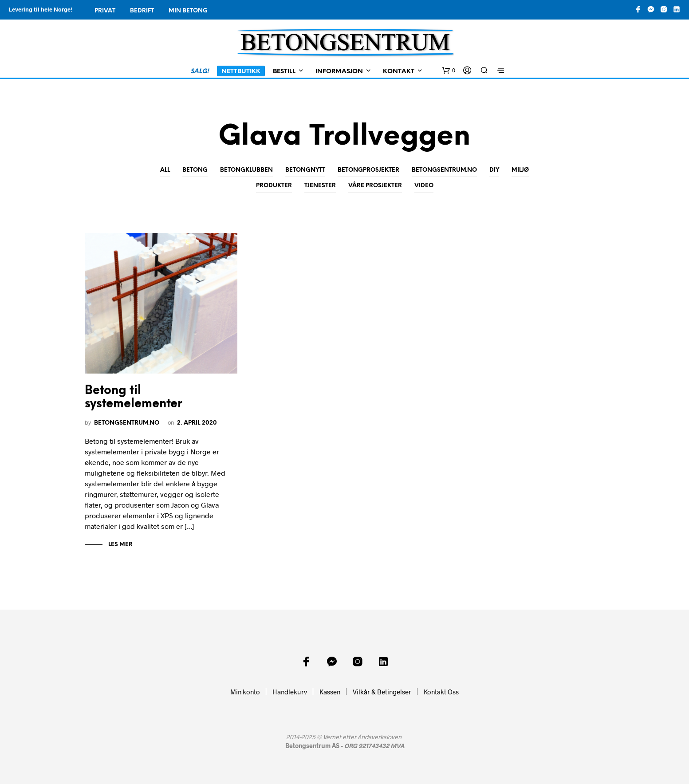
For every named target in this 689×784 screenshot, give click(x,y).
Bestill (284, 72)
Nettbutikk (241, 72)
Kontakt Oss (441, 692)
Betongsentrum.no (444, 170)
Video (424, 186)
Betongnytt (305, 170)
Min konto (245, 692)
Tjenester (320, 186)
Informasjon (339, 72)
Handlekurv (290, 692)
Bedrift (142, 11)
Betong (195, 170)
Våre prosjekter (375, 186)
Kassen (330, 692)
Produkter (274, 186)
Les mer (120, 545)
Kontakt (399, 72)
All (165, 170)
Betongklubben (246, 170)
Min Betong (188, 11)
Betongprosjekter (368, 170)
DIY (494, 170)
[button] (449, 71)
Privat (105, 11)
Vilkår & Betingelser (382, 692)
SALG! (200, 72)
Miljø (520, 170)
